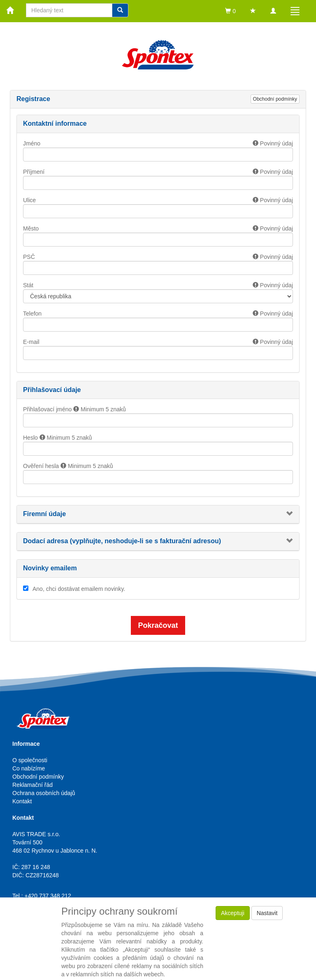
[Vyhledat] (120, 10)
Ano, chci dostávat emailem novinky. (79, 589)
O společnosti (30, 760)
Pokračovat (158, 625)
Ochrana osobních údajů (44, 793)
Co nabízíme (29, 768)
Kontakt (22, 801)
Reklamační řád (33, 785)
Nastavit (267, 913)
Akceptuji (233, 913)
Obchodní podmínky (275, 99)
